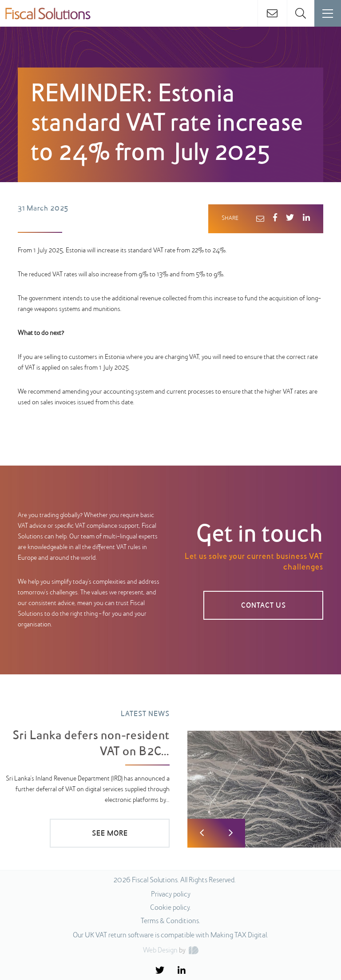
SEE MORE (110, 834)
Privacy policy (171, 895)
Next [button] (231, 833)
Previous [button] (202, 833)
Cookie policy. (170, 908)
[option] (170, 772)
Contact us (264, 606)
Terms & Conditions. (170, 921)
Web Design (160, 951)
